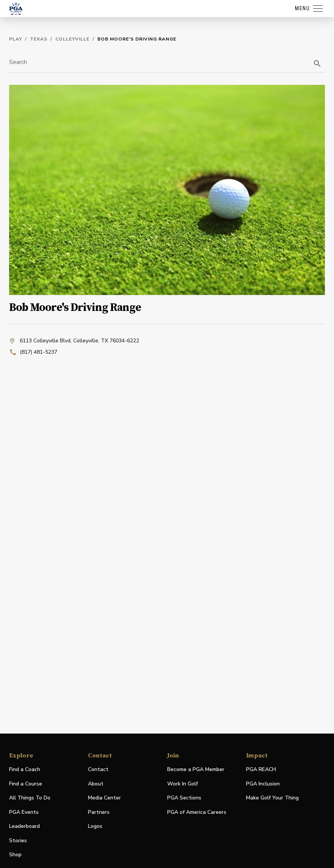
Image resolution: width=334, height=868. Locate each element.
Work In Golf (183, 784)
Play (16, 39)
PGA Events (24, 812)
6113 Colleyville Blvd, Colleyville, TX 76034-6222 (74, 341)
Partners (99, 812)
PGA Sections (184, 798)
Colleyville (72, 39)
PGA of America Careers (197, 813)
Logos (95, 826)
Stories (18, 841)
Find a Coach (25, 769)
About (96, 784)
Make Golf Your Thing (272, 798)
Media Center (104, 798)
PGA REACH (261, 770)
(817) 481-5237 (33, 352)
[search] (317, 64)
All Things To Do (30, 798)
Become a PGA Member (196, 769)
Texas (39, 39)
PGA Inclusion (263, 784)
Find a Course (26, 784)
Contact (98, 769)
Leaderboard (24, 826)
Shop (15, 855)
